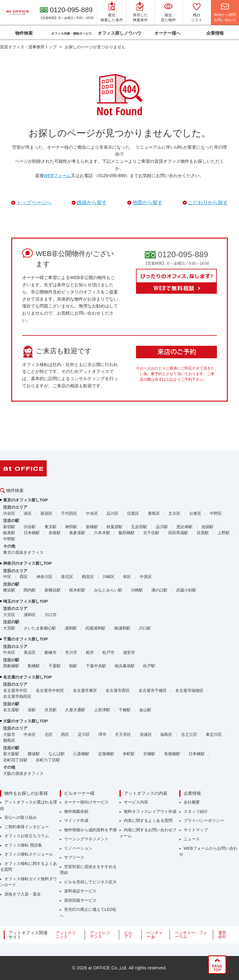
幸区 (127, 577)
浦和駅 (71, 628)
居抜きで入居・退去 (23, 894)
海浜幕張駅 (125, 666)
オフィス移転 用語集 (23, 845)
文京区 (174, 513)
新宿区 (47, 513)
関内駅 (30, 590)
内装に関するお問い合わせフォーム (148, 833)
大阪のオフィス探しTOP (26, 721)
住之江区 (189, 734)
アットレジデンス (100, 935)
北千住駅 (151, 533)
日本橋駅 (32, 533)
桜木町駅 (77, 590)
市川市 (71, 652)
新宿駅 (9, 527)
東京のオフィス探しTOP (26, 500)
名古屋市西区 (118, 690)
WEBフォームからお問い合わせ (208, 851)
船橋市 (51, 652)
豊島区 (154, 513)
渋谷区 (9, 513)
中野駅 (9, 539)
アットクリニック (66, 935)
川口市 (51, 615)
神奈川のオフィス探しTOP (28, 563)
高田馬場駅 (178, 533)
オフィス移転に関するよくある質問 (28, 867)
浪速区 (146, 734)
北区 (49, 734)
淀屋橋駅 (106, 754)
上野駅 (224, 533)
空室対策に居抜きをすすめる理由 (88, 870)
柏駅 (73, 666)
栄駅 (32, 710)
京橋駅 (149, 754)
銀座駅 (9, 533)
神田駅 (71, 527)
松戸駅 (149, 666)
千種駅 (125, 710)
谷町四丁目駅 (15, 760)
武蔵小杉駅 (186, 590)
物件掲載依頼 (76, 811)
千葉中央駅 (96, 666)
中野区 (216, 513)
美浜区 (30, 652)
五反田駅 (139, 527)
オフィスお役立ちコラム (27, 836)
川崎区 (108, 577)
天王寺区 (123, 734)
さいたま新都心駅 (40, 628)
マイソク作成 (76, 821)
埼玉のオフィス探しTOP (26, 601)
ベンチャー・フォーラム (191, 935)
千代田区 (69, 513)
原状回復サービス (80, 900)
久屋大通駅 (75, 710)
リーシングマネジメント (86, 839)
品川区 (112, 513)
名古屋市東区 (85, 690)
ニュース (192, 839)
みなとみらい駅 (108, 590)
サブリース (74, 857)
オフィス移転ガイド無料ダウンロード (28, 882)
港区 (28, 513)
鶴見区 (88, 577)
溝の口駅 (159, 590)
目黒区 (133, 513)
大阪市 (9, 734)
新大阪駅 (11, 754)
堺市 (102, 734)
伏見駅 (51, 710)
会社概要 (192, 802)
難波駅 (34, 754)
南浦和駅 (122, 628)
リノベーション (78, 848)
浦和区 (30, 615)
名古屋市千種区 (153, 690)
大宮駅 (9, 628)
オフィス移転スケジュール (29, 854)
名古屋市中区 (15, 690)
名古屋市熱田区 (17, 696)
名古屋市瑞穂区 (189, 690)
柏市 (90, 652)
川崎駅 (137, 590)
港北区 (67, 577)
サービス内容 (136, 802)
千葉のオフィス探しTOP (26, 639)
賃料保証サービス (80, 891)
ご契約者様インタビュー (27, 827)
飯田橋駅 (127, 533)
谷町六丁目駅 (48, 760)
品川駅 (162, 527)
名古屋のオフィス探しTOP (28, 677)
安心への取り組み (21, 817)
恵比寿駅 (185, 527)
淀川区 (84, 734)
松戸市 (108, 652)
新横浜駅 (53, 590)
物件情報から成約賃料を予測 (90, 830)
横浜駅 (9, 590)
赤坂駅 (55, 533)
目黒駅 (203, 533)
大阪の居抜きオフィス (23, 773)
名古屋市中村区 (50, 690)
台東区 (195, 513)
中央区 (92, 513)
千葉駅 (55, 666)
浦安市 (129, 652)
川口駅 (145, 628)
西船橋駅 (11, 666)
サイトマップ (196, 830)
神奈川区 (45, 577)
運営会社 (222, 935)
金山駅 (145, 710)
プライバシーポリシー (204, 821)
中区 (7, 577)
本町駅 (129, 754)
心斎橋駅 (81, 754)
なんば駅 (57, 754)
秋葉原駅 (115, 527)
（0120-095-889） (112, 176)
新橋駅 (92, 527)
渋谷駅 (30, 527)
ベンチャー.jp (155, 935)
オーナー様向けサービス (86, 802)
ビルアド (128, 935)
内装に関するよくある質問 (148, 821)
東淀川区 (214, 734)
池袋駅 (207, 527)
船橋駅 (34, 666)
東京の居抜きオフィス (23, 552)
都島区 (9, 740)
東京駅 (51, 527)
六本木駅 (102, 533)
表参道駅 (77, 533)
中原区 (146, 577)
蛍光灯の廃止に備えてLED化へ (88, 912)
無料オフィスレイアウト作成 (150, 811)
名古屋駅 (11, 710)
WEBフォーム (58, 176)
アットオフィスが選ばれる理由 (28, 805)
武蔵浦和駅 (95, 628)
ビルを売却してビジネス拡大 (90, 882)
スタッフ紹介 (196, 811)
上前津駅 (102, 710)
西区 (24, 577)
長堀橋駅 (172, 754)
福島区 (166, 734)
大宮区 (9, 615)
